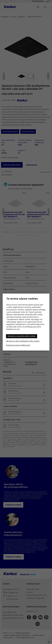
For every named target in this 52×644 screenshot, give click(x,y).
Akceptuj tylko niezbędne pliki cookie (23, 341)
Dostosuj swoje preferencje (18, 345)
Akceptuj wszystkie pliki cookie (21, 336)
